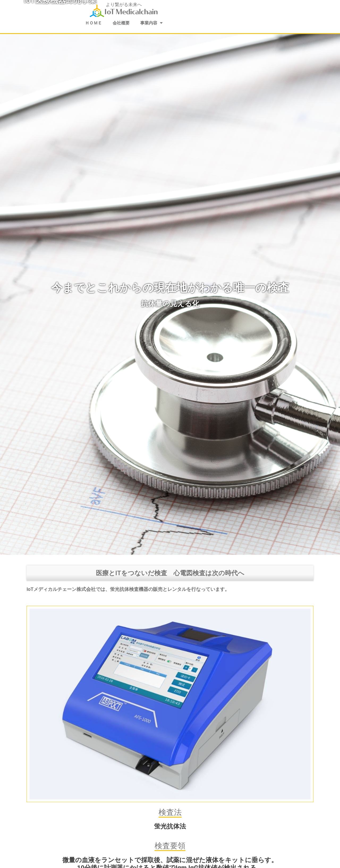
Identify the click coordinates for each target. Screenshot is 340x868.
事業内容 (152, 23)
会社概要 (121, 23)
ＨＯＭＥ (92, 23)
